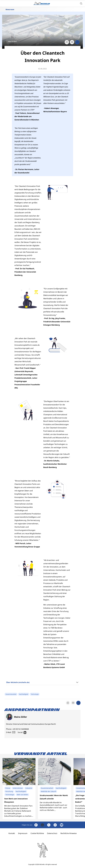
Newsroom (10, 9)
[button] (81, 3)
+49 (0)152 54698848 (21, 729)
